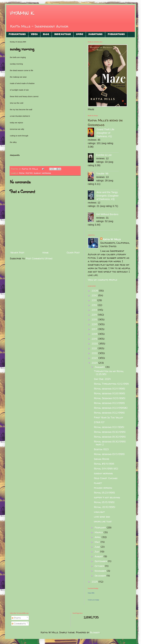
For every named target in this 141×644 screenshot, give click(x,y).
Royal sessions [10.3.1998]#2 (111, 408)
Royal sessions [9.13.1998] (109, 454)
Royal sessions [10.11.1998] (109, 389)
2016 (95, 324)
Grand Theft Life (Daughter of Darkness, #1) (105, 133)
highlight (99, 512)
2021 (95, 348)
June (98, 547)
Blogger (95, 632)
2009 (95, 291)
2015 (95, 319)
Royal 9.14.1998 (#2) (106, 469)
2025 (95, 582)
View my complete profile (103, 280)
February (101, 527)
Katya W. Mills (112, 239)
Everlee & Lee (104, 155)
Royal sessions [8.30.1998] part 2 (110, 443)
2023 (95, 358)
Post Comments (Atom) (39, 258)
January (100, 367)
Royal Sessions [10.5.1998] (110, 398)
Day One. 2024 (102, 379)
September (101, 561)
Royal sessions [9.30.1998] (110, 432)
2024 (95, 363)
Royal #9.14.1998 (104, 464)
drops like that (103, 521)
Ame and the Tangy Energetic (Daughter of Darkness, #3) (108, 196)
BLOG (46, 35)
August (99, 556)
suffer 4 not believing (107, 497)
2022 (95, 353)
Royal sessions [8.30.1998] (110, 437)
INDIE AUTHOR (63, 35)
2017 (95, 329)
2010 (95, 295)
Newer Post (17, 252)
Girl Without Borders (107, 214)
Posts (16, 618)
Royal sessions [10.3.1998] (109, 403)
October (100, 566)
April (98, 537)
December (101, 576)
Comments (19, 623)
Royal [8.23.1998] (104, 493)
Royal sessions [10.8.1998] (109, 393)
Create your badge (93, 600)
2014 (95, 315)
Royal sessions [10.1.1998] (109, 427)
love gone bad (102, 517)
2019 (95, 339)
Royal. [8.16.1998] (105, 507)
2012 (95, 305)
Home (80, 35)
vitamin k (22, 13)
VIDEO (34, 35)
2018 (95, 334)
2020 (95, 344)
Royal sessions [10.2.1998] (109, 413)
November (101, 571)
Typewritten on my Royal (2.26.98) (109, 373)
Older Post (73, 252)
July (97, 552)
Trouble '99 (102, 174)
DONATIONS (95, 35)
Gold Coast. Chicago (106, 478)
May (98, 542)
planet (98, 483)
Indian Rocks (102, 459)
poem (22, 173)
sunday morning (42, 173)
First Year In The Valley (109, 417)
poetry (29, 173)
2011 (94, 300)
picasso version (103, 488)
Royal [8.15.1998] (104, 502)
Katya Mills (91, 593)
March (99, 532)
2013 (95, 310)
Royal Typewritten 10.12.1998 (111, 384)
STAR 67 (99, 422)
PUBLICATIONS (17, 35)
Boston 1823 (101, 449)
